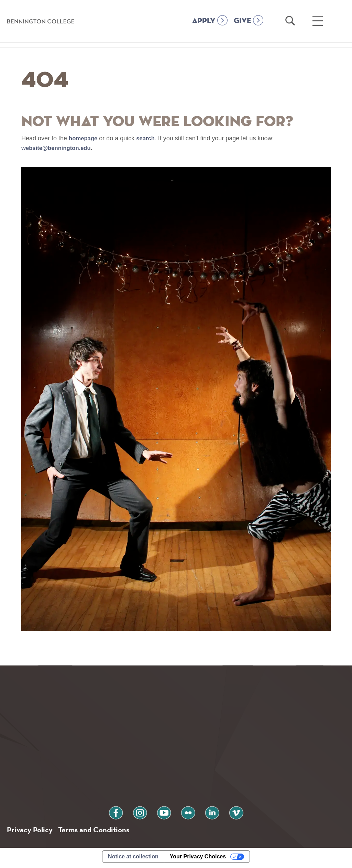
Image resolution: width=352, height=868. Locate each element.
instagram (146, 813)
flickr (186, 813)
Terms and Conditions (99, 831)
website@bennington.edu (59, 148)
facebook (127, 813)
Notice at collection (133, 859)
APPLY (204, 21)
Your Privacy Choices (198, 859)
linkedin (206, 813)
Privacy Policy (31, 831)
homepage (84, 138)
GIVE (243, 21)
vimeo (225, 813)
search (148, 138)
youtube (166, 813)
